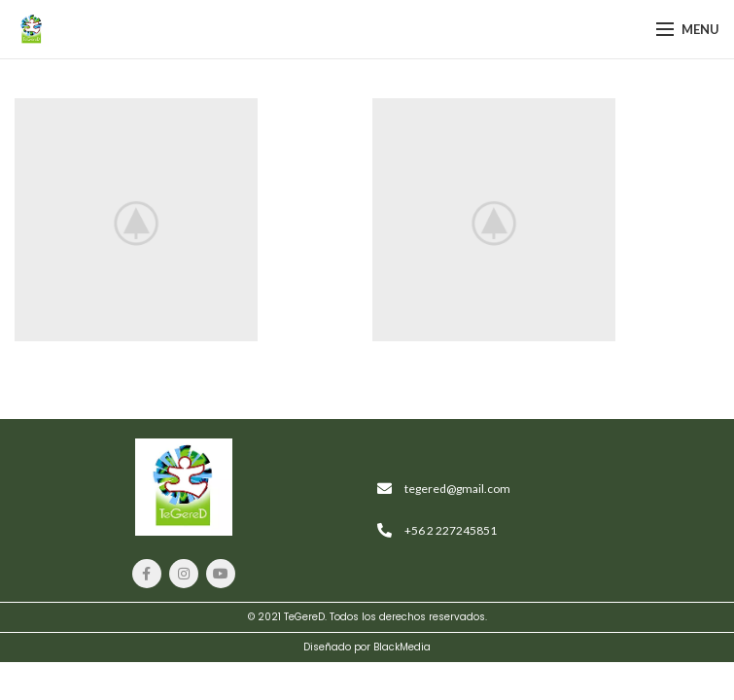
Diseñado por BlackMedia (367, 647)
